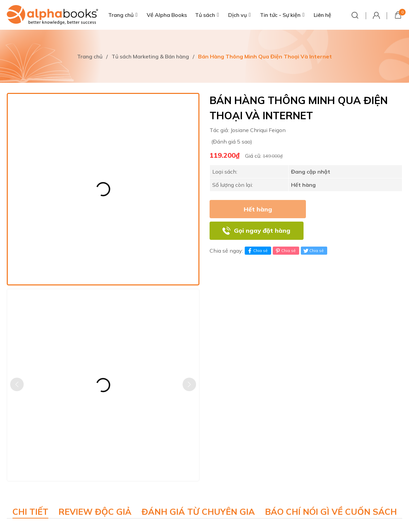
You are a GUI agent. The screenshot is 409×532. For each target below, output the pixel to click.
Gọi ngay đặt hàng (262, 231)
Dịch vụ (237, 15)
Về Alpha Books (167, 15)
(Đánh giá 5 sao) (232, 142)
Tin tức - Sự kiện (280, 15)
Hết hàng (258, 209)
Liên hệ (322, 15)
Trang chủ (121, 15)
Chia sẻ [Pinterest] (285, 251)
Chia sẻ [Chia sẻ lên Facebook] (257, 251)
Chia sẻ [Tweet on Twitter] (313, 251)
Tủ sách (205, 15)
